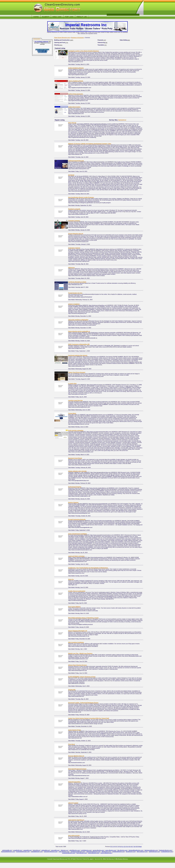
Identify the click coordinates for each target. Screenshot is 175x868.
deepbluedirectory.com (118, 852)
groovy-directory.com (106, 853)
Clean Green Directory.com (62, 38)
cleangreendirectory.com (51, 852)
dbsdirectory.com (106, 852)
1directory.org (64, 850)
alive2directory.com (75, 850)
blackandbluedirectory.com (136, 850)
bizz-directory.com (122, 850)
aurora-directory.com (98, 850)
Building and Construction (62, 40)
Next (140, 847)
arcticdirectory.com (86, 850)
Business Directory (123, 859)
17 (133, 847)
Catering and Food (60, 42)
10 (121, 847)
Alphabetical (122, 120)
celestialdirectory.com (37, 852)
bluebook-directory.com (166, 850)
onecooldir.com (55, 850)
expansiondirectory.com (69, 853)
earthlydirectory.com (154, 852)
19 (136, 847)
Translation (101, 45)
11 (123, 847)
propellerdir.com (18, 850)
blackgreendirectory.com (151, 850)
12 (124, 847)
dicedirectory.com (131, 852)
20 (138, 847)
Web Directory (110, 859)
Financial (100, 40)
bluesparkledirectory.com (8, 852)
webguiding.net (46, 850)
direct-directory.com (142, 852)
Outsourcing (101, 42)
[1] (111, 847)
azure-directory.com (111, 850)
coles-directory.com (64, 852)
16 (131, 847)
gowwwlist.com (27, 850)
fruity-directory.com (82, 853)
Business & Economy (78, 38)
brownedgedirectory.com (23, 852)
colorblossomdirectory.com (78, 852)
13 (126, 847)
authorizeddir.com (7, 850)
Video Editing (124, 40)
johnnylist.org (36, 850)
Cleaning (57, 45)
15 (129, 847)
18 (135, 847)
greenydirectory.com (94, 853)
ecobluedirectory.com (167, 852)
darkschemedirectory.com (93, 852)
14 (128, 847)
